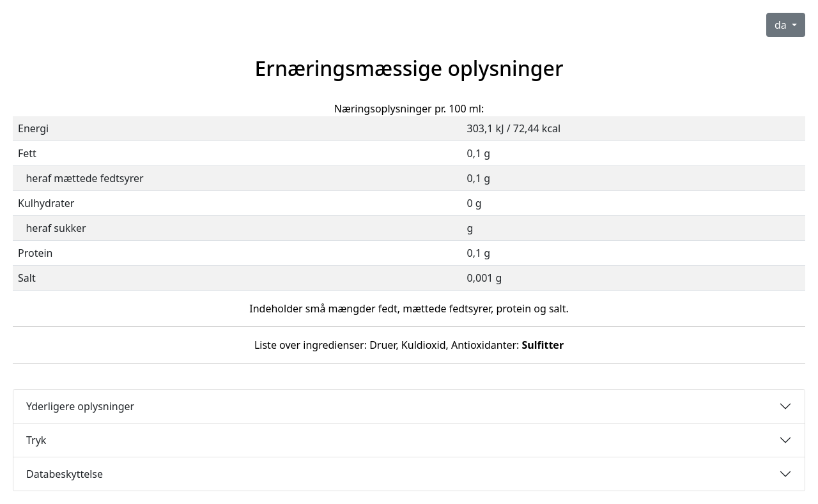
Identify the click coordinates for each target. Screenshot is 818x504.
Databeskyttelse (65, 474)
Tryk (36, 440)
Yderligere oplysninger (80, 406)
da (782, 25)
